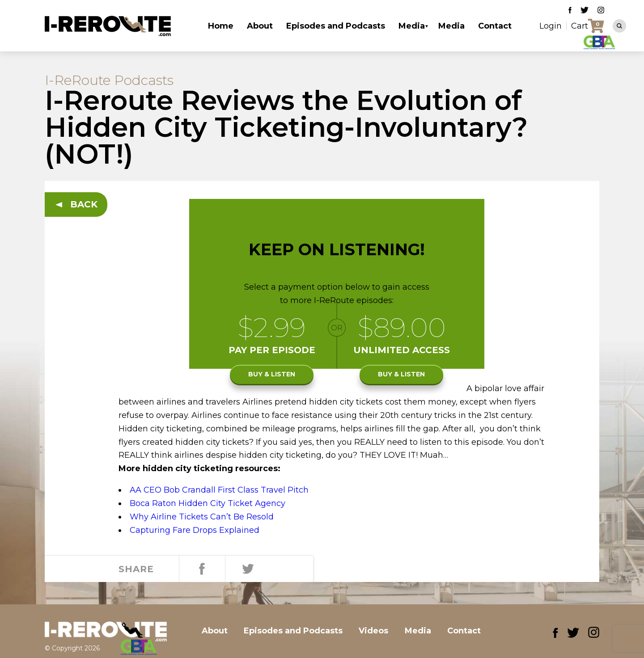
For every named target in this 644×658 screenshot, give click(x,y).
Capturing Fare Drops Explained (195, 530)
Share (201, 569)
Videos (382, 631)
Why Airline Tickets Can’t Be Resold (202, 517)
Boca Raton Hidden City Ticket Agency (208, 503)
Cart (580, 26)
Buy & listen (272, 375)
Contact (495, 26)
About (260, 26)
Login (551, 26)
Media (412, 26)
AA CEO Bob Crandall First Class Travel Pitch (219, 490)
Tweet (246, 569)
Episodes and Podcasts (336, 26)
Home (221, 26)
